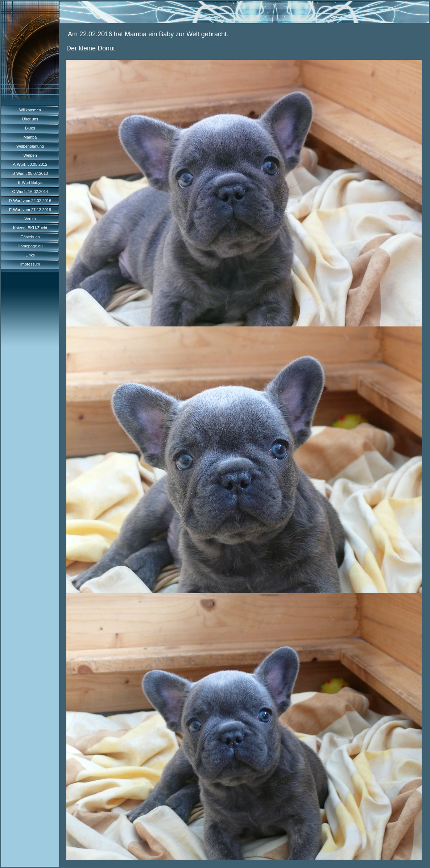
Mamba (30, 137)
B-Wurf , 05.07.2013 (30, 173)
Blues (30, 128)
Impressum (30, 264)
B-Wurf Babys (30, 182)
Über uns (30, 119)
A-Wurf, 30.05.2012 (30, 164)
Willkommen (30, 110)
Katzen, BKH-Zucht (30, 228)
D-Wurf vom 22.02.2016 (30, 201)
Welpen (30, 155)
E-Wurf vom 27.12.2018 (30, 210)
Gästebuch (30, 237)
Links (30, 255)
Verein (30, 219)
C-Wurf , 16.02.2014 (30, 192)
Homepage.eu (30, 246)
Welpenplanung (30, 146)
